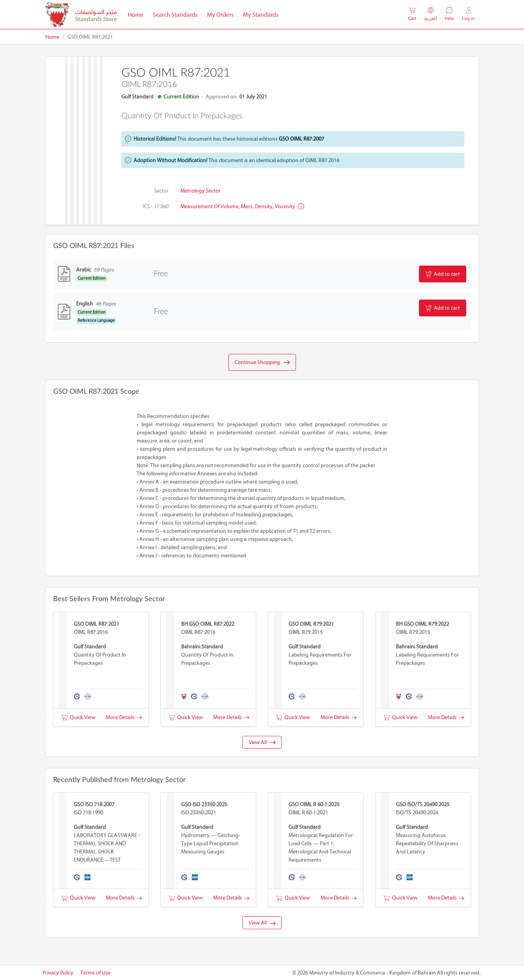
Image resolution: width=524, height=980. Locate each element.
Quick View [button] (78, 717)
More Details (124, 717)
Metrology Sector (201, 191)
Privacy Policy (58, 973)
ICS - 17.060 (156, 206)
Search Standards (177, 14)
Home (138, 14)
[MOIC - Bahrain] (81, 15)
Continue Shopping (262, 362)
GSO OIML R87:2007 (301, 139)
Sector (161, 191)
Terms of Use (95, 973)
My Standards (261, 15)
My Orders (220, 15)
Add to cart (443, 274)
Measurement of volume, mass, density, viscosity (242, 206)
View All (262, 742)
